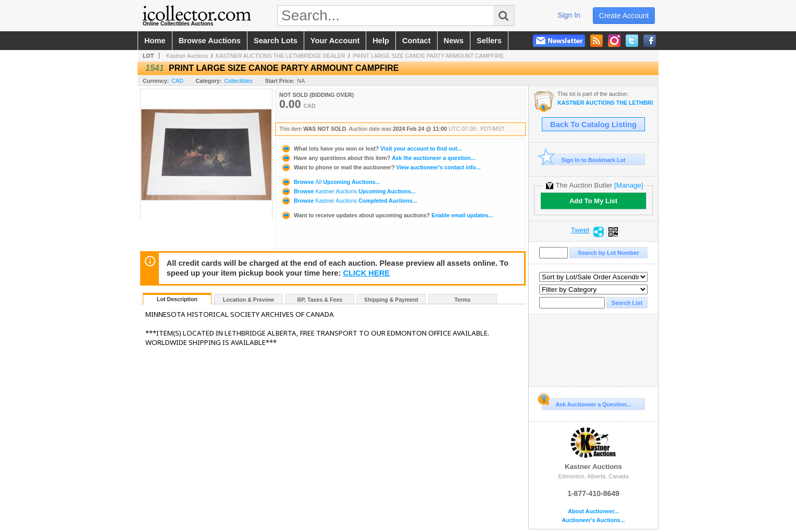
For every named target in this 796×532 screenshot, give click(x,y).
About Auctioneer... (593, 511)
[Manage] (629, 185)
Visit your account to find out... (371, 149)
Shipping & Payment (391, 300)
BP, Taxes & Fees (320, 300)
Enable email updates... (387, 215)
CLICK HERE (366, 273)
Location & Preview (248, 300)
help (381, 41)
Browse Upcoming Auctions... (330, 182)
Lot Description (177, 299)
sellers (489, 41)
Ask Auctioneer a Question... (586, 403)
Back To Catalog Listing (593, 125)
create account (624, 16)
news (454, 41)
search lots (276, 41)
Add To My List (593, 201)
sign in (569, 15)
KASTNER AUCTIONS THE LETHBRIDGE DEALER (281, 56)
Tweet (580, 230)
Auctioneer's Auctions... (593, 520)
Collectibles (238, 81)
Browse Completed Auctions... (349, 201)
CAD (177, 81)
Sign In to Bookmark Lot (584, 160)
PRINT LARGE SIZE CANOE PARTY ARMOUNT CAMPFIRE (428, 56)
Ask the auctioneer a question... (378, 158)
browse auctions (210, 41)
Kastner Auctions (187, 56)
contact (416, 41)
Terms (462, 300)
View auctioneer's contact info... (381, 167)
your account (335, 41)
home (155, 41)
